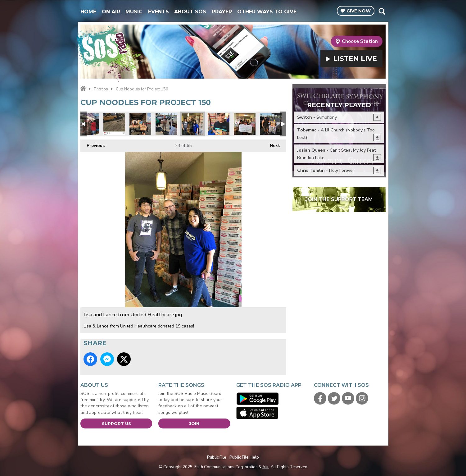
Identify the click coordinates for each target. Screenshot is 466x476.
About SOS (190, 12)
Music (134, 12)
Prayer (222, 12)
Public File (217, 457)
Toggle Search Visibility (382, 11)
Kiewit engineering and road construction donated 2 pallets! (114, 124)
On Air (111, 12)
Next (272, 144)
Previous (93, 144)
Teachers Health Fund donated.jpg (140, 124)
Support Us (116, 423)
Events (158, 12)
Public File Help (244, 457)
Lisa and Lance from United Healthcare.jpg (192, 124)
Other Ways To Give (267, 12)
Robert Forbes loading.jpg (88, 124)
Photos (101, 89)
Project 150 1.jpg (271, 124)
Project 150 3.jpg (166, 124)
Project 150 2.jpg (219, 124)
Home (88, 12)
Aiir (266, 467)
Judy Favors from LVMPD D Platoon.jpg (245, 124)
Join (194, 423)
